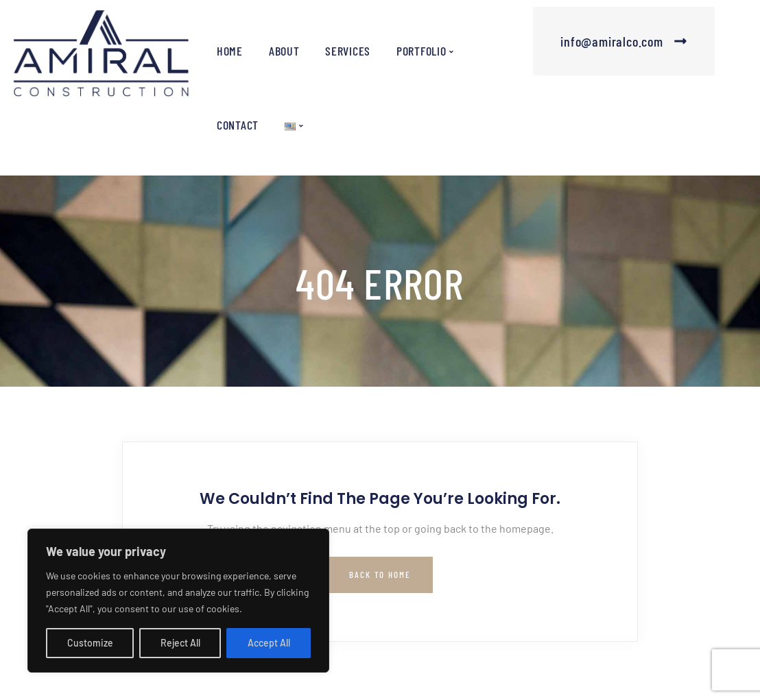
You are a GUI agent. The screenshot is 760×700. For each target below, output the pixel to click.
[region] (178, 601)
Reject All (180, 643)
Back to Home (380, 575)
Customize (90, 643)
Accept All (269, 643)
